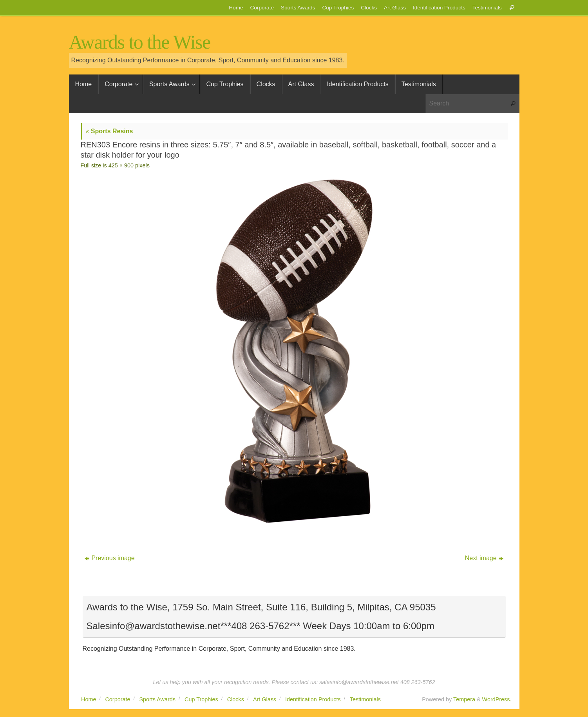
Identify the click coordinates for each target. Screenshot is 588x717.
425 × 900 (121, 165)
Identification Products (439, 8)
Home (236, 8)
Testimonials (487, 8)
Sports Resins (109, 131)
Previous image (109, 558)
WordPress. (497, 699)
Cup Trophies (338, 8)
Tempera (464, 699)
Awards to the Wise (140, 42)
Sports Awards (298, 8)
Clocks (369, 8)
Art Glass (395, 8)
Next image (484, 558)
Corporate (262, 8)
